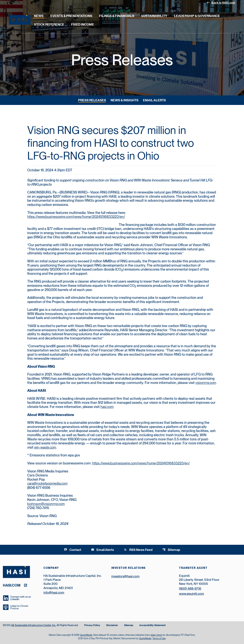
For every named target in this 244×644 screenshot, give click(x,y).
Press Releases (92, 100)
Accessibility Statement (152, 625)
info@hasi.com (54, 592)
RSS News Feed (138, 550)
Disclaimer (112, 625)
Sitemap (171, 550)
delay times (156, 635)
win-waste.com (45, 447)
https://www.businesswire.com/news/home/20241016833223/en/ (76, 217)
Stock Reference (49, 24)
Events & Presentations (71, 16)
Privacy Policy (92, 625)
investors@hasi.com (125, 576)
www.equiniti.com (191, 594)
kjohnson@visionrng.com (46, 504)
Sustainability (154, 16)
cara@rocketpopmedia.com (47, 483)
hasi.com (107, 407)
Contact (73, 550)
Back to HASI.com (221, 2)
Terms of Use (159, 638)
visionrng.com (206, 383)
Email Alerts (154, 100)
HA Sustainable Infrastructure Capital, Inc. (33, 625)
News (39, 16)
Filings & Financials (117, 16)
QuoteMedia (86, 635)
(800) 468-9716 (190, 588)
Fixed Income (83, 24)
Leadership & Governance (197, 16)
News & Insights (124, 100)
